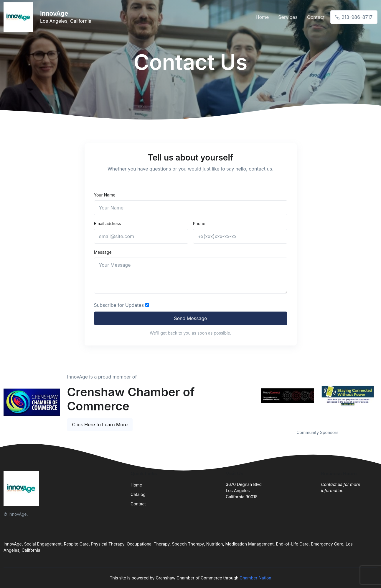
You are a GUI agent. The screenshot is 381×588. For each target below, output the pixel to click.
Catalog (138, 494)
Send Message (190, 318)
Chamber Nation (255, 578)
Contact (316, 17)
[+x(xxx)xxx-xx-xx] (240, 236)
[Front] (19, 17)
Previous (253, 396)
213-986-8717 (354, 17)
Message (103, 252)
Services (288, 17)
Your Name (105, 195)
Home (262, 17)
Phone (199, 223)
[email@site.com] (141, 236)
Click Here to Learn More (100, 425)
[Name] (191, 208)
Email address (108, 223)
